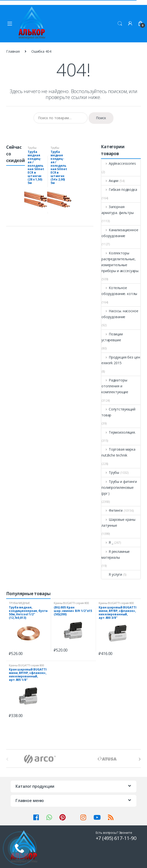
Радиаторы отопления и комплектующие (115, 386)
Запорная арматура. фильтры (118, 210)
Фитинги (112, 510)
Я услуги (112, 574)
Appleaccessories (119, 163)
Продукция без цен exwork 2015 (121, 360)
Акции (110, 181)
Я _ (107, 542)
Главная (13, 51)
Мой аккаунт (130, 24)
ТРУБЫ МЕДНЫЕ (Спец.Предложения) (23, 604)
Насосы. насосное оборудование (120, 314)
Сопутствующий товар (118, 412)
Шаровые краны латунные (118, 522)
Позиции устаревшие (112, 337)
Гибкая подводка (119, 189)
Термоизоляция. (119, 432)
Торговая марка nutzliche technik (118, 452)
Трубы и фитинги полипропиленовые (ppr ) (119, 487)
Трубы (110, 472)
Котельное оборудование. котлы (119, 291)
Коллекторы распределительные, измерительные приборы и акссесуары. (120, 262)
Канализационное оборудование (120, 233)
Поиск (120, 24)
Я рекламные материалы (116, 554)
